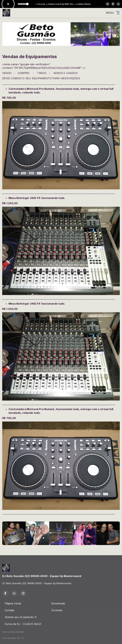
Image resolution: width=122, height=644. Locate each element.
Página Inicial (13, 603)
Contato (10, 610)
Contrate (57, 610)
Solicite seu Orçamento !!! (21, 617)
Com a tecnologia (13, 638)
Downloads (58, 603)
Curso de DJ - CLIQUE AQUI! (23, 624)
